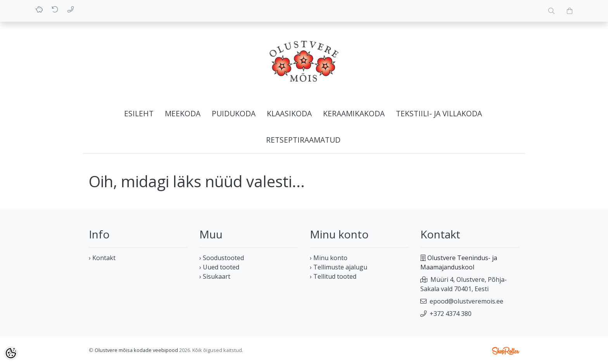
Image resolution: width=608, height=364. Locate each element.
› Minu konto (329, 258)
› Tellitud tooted (333, 276)
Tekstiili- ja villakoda (439, 113)
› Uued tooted (219, 267)
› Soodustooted (222, 258)
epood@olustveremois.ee (466, 301)
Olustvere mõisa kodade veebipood (136, 350)
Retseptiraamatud (303, 140)
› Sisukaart (215, 276)
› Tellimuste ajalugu (339, 267)
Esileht (139, 113)
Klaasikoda (289, 113)
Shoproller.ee (506, 351)
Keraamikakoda (354, 113)
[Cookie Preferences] (11, 353)
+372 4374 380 (451, 314)
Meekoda (183, 113)
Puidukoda (234, 113)
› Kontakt (102, 258)
